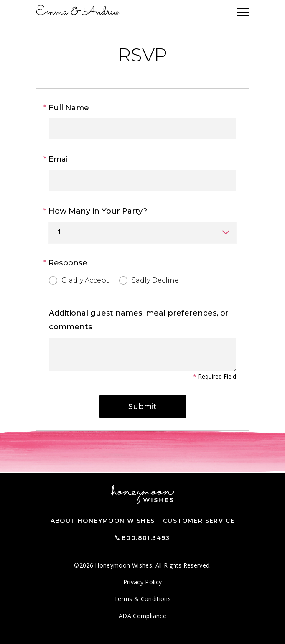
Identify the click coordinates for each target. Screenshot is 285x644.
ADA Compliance (142, 616)
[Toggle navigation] (243, 13)
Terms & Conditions (142, 599)
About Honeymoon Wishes (103, 521)
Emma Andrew (78, 12)
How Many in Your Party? (98, 211)
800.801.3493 (146, 538)
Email (59, 159)
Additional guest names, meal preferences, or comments (139, 320)
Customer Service (199, 521)
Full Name (69, 108)
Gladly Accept (79, 279)
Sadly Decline (149, 279)
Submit (142, 407)
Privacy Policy (143, 582)
